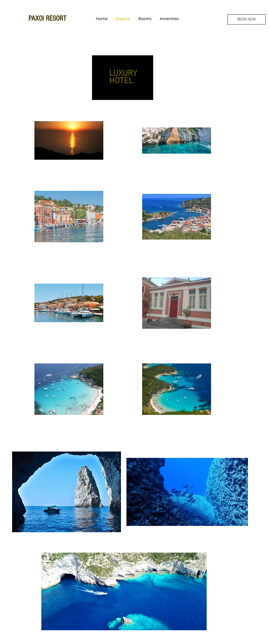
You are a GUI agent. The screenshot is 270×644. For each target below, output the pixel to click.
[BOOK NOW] (246, 19)
